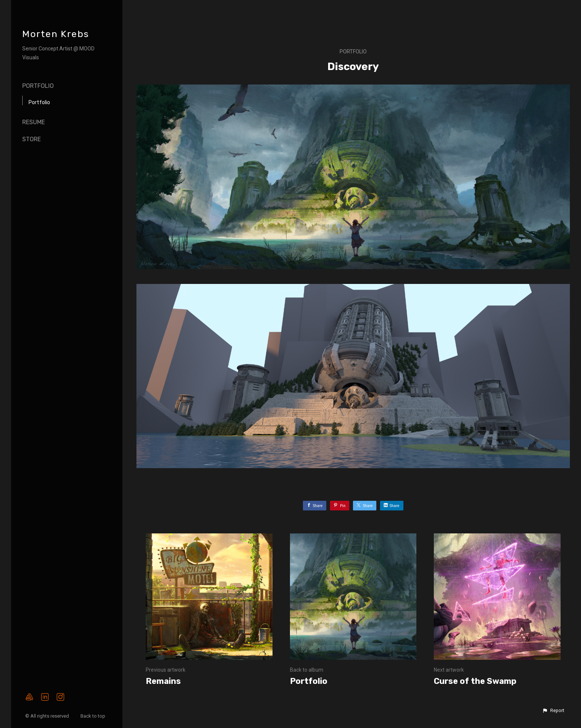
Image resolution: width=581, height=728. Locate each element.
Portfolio (38, 86)
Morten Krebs (56, 34)
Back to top (93, 716)
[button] (553, 711)
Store (32, 139)
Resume (34, 122)
